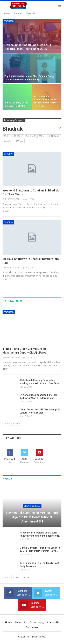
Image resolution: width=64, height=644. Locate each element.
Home (9, 623)
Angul (7, 136)
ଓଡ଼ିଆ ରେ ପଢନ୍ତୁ (36, 623)
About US (20, 623)
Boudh (42, 136)
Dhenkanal (54, 136)
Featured (9, 21)
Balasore (18, 136)
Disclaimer (32, 627)
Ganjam (19, 141)
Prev (7, 424)
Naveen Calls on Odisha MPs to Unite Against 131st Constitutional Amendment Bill (32, 517)
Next (16, 424)
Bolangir (31, 136)
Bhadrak (8, 154)
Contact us (53, 623)
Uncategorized (32, 506)
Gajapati (8, 141)
